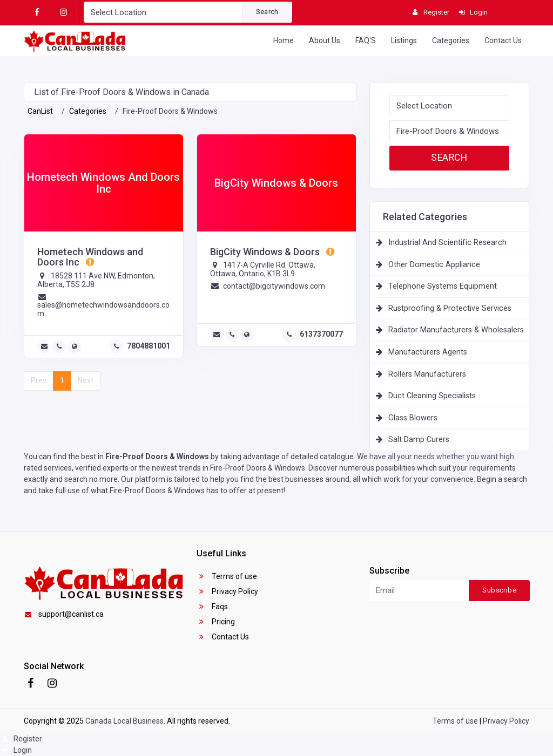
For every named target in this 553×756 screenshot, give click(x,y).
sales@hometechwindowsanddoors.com (103, 309)
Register (21, 739)
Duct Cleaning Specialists (432, 396)
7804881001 (149, 346)
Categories (451, 40)
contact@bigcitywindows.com (274, 286)
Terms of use (227, 576)
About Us (325, 40)
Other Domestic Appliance (434, 265)
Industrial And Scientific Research (447, 243)
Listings (404, 40)
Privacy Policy (228, 591)
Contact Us (503, 40)
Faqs (213, 607)
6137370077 (321, 334)
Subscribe (499, 590)
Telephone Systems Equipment (443, 286)
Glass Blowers (413, 418)
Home (284, 40)
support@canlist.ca (64, 614)
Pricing (216, 622)
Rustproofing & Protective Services (450, 308)
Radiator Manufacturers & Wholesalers (456, 330)
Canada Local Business (124, 721)
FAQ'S (366, 40)
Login (16, 750)
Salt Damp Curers (419, 440)
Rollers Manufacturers (427, 374)
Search (267, 12)
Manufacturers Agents (428, 352)
